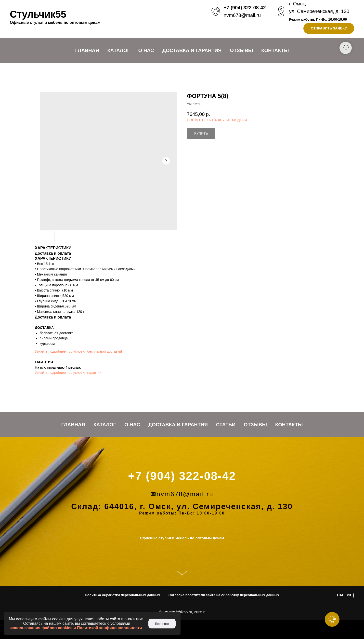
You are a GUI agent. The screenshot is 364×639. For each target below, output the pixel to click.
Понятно (162, 624)
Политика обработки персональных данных (123, 595)
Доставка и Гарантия (192, 50)
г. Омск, (298, 4)
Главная (87, 50)
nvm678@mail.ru (242, 15)
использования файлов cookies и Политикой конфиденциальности (76, 628)
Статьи (226, 425)
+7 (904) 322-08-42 (245, 8)
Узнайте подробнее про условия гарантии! (69, 373)
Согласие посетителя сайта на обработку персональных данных (224, 595)
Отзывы (241, 50)
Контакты (275, 50)
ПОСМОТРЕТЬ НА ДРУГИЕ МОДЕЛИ (217, 120)
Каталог (119, 50)
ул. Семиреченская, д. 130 (319, 11)
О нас (146, 50)
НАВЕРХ (346, 595)
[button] (329, 28)
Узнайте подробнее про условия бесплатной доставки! (78, 351)
